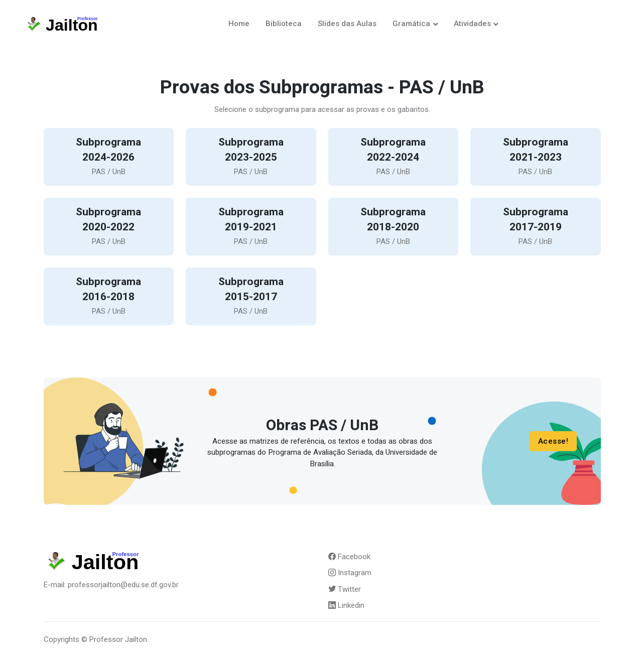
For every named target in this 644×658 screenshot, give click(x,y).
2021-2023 (536, 157)
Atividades (472, 24)
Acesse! (553, 441)
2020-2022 (108, 227)
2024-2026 (108, 157)
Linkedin (346, 605)
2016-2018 (108, 297)
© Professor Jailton (114, 639)
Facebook (349, 557)
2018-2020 (393, 227)
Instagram (350, 573)
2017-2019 (536, 227)
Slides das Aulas (347, 24)
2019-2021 (251, 227)
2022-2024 (393, 157)
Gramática (411, 24)
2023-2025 (251, 157)
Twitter (345, 589)
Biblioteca (284, 24)
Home (239, 24)
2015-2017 (251, 297)
